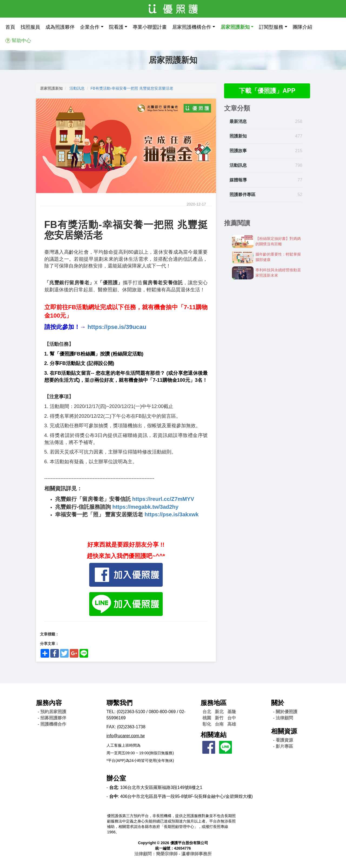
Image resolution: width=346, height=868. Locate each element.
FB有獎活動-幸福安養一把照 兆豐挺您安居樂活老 (132, 88)
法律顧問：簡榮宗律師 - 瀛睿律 (173, 854)
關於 (278, 703)
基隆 (232, 712)
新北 (219, 712)
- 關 (285, 712)
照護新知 (238, 137)
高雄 (232, 724)
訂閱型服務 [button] (271, 27)
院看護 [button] (116, 27)
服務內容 (49, 703)
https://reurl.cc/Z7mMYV (163, 499)
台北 (207, 712)
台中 (232, 718)
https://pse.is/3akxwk (172, 514)
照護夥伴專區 (242, 195)
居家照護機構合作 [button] (192, 27)
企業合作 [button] (90, 27)
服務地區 (214, 703)
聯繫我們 (119, 703)
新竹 (219, 718)
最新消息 (238, 122)
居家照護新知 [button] (235, 27)
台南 (219, 724)
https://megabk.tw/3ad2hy (146, 507)
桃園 (207, 718)
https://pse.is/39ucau (117, 327)
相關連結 (214, 735)
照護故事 (238, 151)
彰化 (207, 724)
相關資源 (284, 731)
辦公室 (116, 778)
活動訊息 (77, 88)
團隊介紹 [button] (302, 27)
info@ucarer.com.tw (126, 736)
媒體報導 (238, 180)
